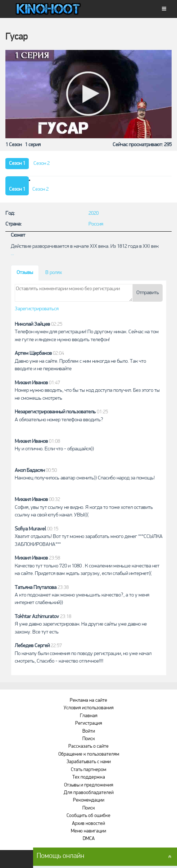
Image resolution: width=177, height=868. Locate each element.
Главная (89, 716)
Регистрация (89, 723)
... (12, 254)
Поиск (89, 739)
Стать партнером (88, 770)
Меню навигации (88, 831)
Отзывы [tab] (25, 273)
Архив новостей (88, 824)
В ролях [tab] (54, 273)
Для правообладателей (89, 793)
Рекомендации (89, 800)
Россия (96, 224)
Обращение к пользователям (89, 754)
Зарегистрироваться (37, 309)
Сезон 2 (42, 164)
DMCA (89, 839)
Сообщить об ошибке (88, 816)
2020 (94, 213)
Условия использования (89, 708)
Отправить (148, 293)
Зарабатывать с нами (89, 762)
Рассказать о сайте (88, 746)
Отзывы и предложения (89, 785)
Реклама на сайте (88, 700)
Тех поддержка (89, 777)
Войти (89, 731)
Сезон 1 (17, 164)
